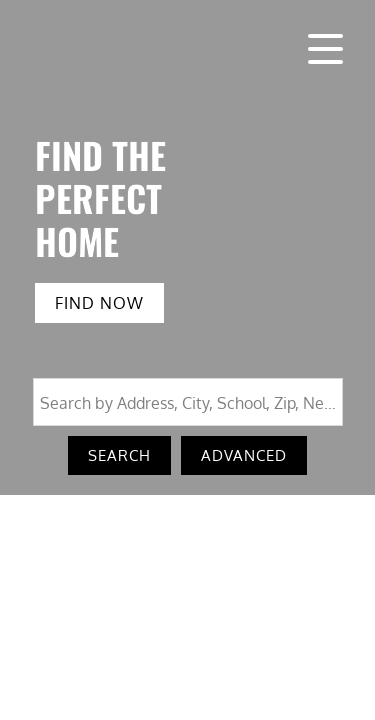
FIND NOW (99, 303)
